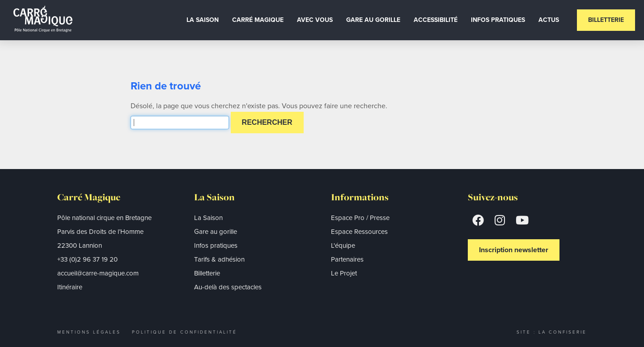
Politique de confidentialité (184, 332)
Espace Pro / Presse (360, 218)
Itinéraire (70, 287)
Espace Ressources (359, 232)
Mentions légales (89, 332)
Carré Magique (258, 20)
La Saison (203, 20)
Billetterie (606, 20)
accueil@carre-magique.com (98, 273)
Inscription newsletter (514, 250)
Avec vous (315, 20)
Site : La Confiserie (552, 332)
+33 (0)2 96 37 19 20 (87, 259)
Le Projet (344, 273)
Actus (549, 20)
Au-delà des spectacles (228, 287)
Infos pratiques (216, 245)
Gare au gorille (373, 20)
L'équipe (343, 245)
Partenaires (347, 259)
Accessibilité (436, 20)
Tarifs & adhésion (219, 259)
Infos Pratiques (498, 20)
